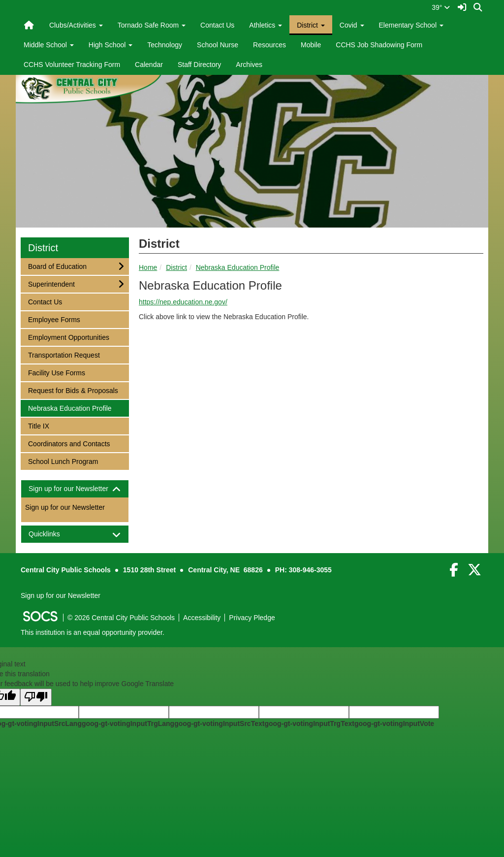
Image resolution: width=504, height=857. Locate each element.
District (176, 267)
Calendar (149, 65)
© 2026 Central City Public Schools (121, 618)
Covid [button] (352, 25)
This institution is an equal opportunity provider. (93, 632)
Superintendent (51, 283)
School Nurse (218, 45)
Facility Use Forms (56, 372)
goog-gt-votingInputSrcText (219, 724)
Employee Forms (54, 319)
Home (148, 267)
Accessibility (202, 618)
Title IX (41, 425)
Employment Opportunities (68, 337)
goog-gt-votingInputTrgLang (128, 724)
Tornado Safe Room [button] (152, 25)
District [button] (311, 25)
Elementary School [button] (411, 25)
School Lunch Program (63, 461)
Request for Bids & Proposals (73, 390)
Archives (249, 65)
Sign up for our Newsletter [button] (75, 489)
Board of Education (57, 266)
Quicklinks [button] (53, 534)
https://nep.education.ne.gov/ (183, 302)
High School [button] (110, 45)
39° (441, 7)
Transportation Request (64, 354)
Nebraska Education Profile (238, 267)
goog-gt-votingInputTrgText (309, 724)
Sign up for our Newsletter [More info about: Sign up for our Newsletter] (65, 507)
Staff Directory (199, 65)
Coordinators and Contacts (69, 443)
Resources (269, 45)
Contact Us (217, 25)
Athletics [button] (266, 25)
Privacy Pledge (252, 618)
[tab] (75, 489)
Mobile (311, 45)
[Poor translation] (36, 697)
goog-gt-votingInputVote (394, 724)
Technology (165, 45)
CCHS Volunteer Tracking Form (72, 65)
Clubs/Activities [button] (76, 25)
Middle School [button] (49, 45)
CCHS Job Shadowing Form (379, 45)
